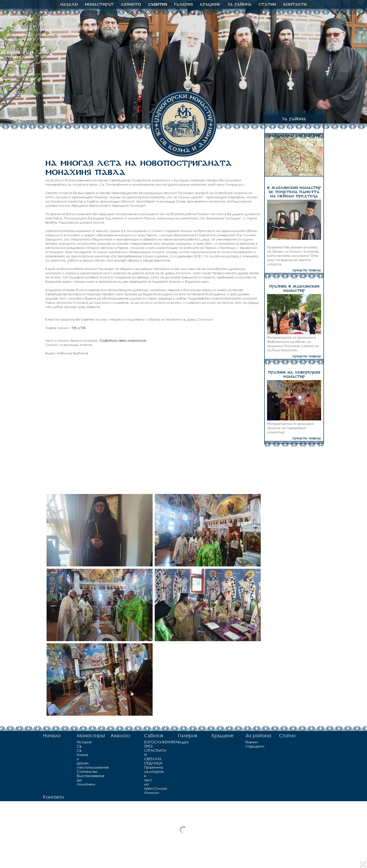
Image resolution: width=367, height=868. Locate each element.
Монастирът (99, 4)
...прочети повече (306, 271)
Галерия (183, 4)
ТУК (74, 328)
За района (240, 4)
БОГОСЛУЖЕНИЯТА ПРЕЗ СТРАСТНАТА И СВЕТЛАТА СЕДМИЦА (146, 752)
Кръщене (210, 4)
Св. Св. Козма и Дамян (79, 755)
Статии (267, 4)
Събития (158, 4)
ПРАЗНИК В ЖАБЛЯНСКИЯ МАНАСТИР (294, 289)
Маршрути (246, 746)
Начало (69, 4)
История (79, 742)
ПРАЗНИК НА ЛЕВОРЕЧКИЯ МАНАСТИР (294, 375)
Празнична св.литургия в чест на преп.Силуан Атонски (146, 780)
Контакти (295, 4)
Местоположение (79, 767)
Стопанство (79, 771)
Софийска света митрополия (123, 340)
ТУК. (84, 328)
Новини (246, 742)
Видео (179, 742)
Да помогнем (79, 782)
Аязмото (131, 4)
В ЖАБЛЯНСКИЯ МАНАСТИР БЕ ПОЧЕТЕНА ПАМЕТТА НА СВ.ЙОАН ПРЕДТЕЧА (294, 192)
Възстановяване (79, 776)
